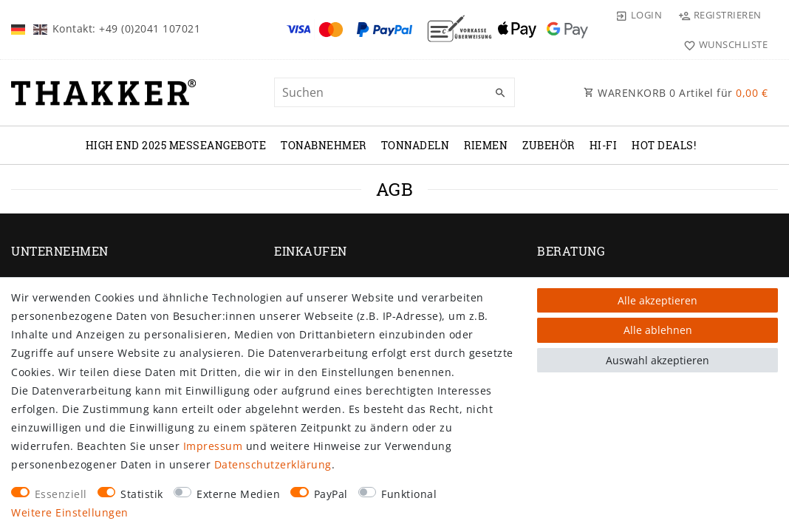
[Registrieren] (720, 15)
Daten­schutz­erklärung (273, 464)
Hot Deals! (664, 145)
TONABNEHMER (324, 145)
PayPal (331, 494)
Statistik (142, 494)
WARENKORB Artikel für (676, 93)
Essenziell (61, 494)
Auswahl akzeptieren (657, 360)
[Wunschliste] (722, 44)
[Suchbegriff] (394, 92)
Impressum (213, 446)
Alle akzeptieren (657, 300)
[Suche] (500, 93)
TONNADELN (416, 145)
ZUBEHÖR (549, 145)
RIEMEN (486, 145)
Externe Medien (238, 494)
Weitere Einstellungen (70, 512)
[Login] (638, 15)
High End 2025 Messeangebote (176, 145)
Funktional (409, 494)
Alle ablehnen (658, 330)
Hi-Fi (604, 145)
